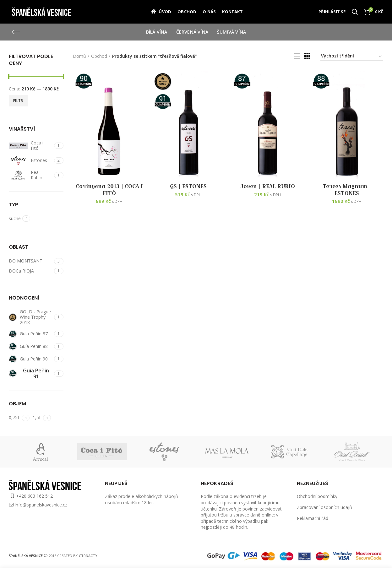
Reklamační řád (313, 518)
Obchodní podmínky (317, 496)
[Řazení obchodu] (352, 57)
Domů (79, 56)
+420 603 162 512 (34, 496)
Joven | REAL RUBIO (268, 187)
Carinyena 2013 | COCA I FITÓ (109, 190)
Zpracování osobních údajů (324, 507)
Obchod (99, 56)
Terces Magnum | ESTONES (347, 190)
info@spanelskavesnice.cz (41, 505)
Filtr (18, 101)
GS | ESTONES (188, 187)
